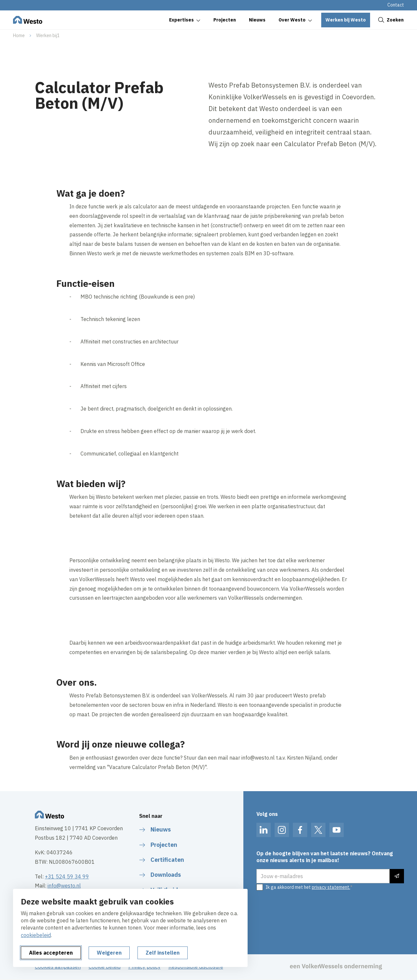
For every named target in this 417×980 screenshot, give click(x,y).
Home (19, 35)
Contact (396, 5)
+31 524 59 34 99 (67, 876)
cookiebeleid (36, 935)
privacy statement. (331, 887)
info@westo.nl (64, 886)
